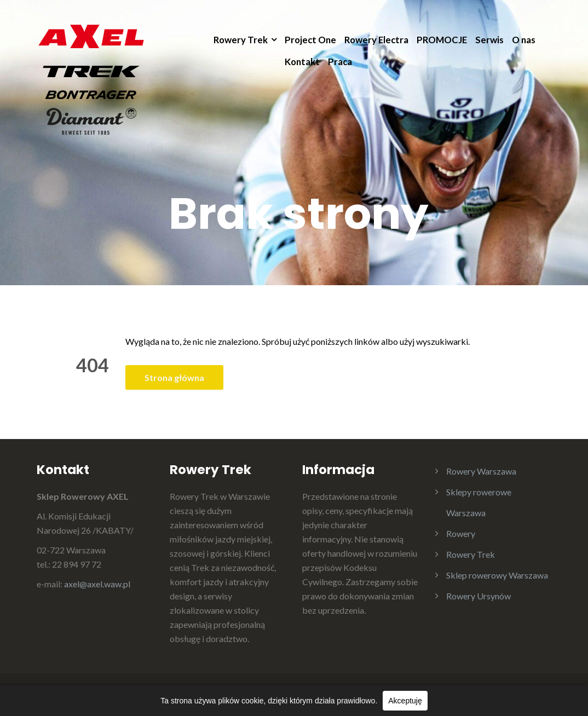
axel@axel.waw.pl (97, 584)
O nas (524, 40)
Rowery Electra (376, 40)
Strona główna (174, 377)
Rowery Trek (241, 40)
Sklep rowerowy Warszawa (497, 575)
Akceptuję (405, 701)
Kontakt (302, 62)
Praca (340, 62)
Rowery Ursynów (479, 596)
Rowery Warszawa (481, 471)
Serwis (489, 40)
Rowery (461, 533)
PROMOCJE (442, 40)
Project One (310, 40)
